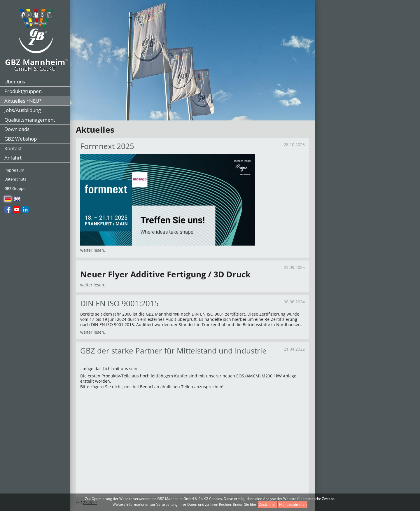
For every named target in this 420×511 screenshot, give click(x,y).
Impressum (14, 170)
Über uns (15, 82)
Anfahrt (13, 158)
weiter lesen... (94, 250)
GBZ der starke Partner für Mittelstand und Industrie (173, 351)
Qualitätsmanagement (30, 120)
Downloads (17, 129)
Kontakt (13, 148)
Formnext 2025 (107, 146)
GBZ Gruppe (15, 188)
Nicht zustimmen (293, 504)
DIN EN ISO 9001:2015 (119, 303)
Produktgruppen (23, 91)
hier (253, 504)
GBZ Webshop (21, 139)
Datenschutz (15, 179)
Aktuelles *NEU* (23, 101)
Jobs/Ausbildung (23, 110)
